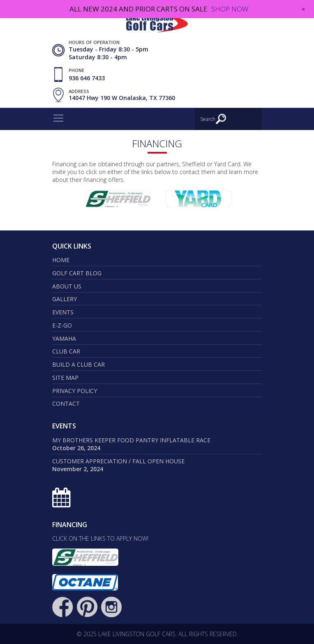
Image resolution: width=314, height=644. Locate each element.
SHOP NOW (230, 9)
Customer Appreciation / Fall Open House (118, 461)
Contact (66, 403)
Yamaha (64, 338)
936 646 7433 (87, 78)
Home (61, 260)
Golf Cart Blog (77, 273)
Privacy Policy (75, 391)
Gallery (65, 299)
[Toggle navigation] (58, 118)
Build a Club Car (78, 364)
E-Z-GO (62, 325)
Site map (65, 378)
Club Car (66, 351)
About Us (67, 286)
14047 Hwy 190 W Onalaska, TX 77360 (122, 98)
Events (63, 312)
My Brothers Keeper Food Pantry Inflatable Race (131, 440)
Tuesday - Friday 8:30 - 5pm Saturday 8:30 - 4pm (109, 53)
